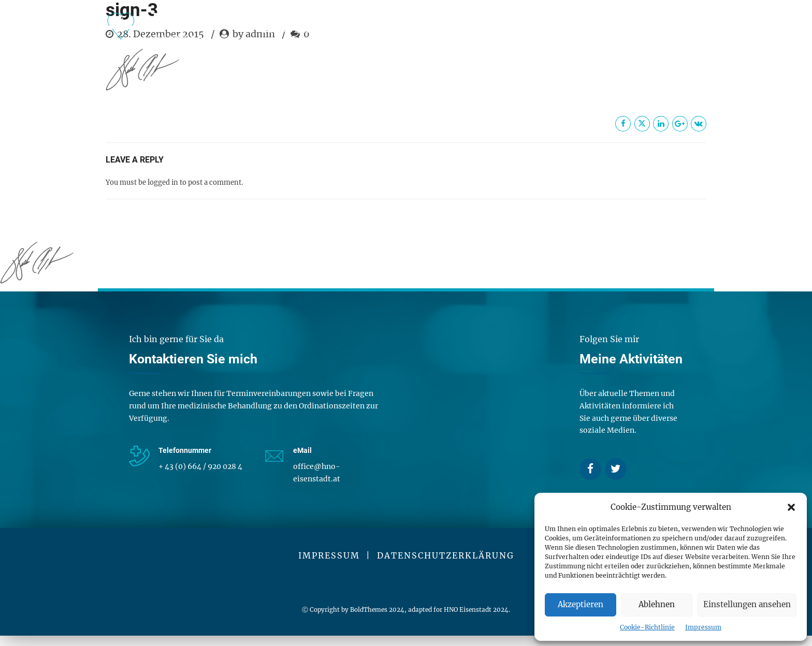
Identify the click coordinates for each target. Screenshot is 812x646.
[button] (791, 507)
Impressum (703, 627)
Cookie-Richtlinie (647, 627)
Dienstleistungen (313, 29)
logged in (163, 182)
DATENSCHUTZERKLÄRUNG (446, 555)
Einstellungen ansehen (747, 604)
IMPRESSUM (329, 555)
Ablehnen (657, 604)
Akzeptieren (581, 604)
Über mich (430, 29)
